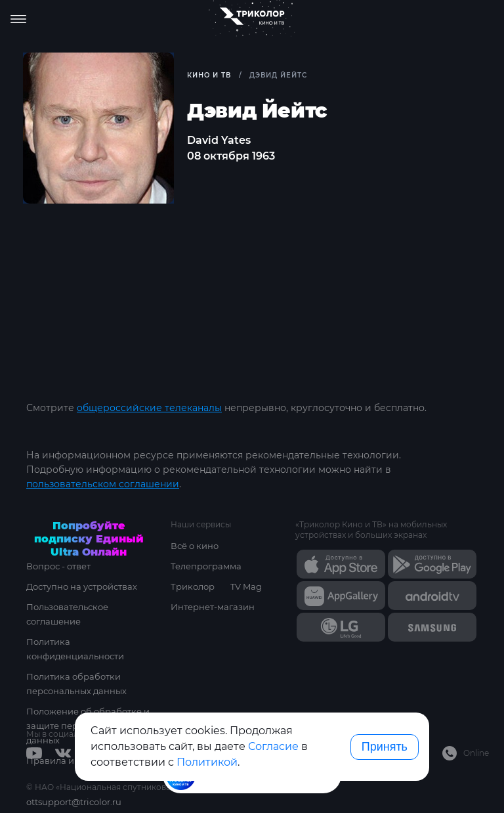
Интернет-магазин (213, 607)
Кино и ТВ (209, 75)
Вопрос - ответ (58, 566)
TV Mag (246, 586)
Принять (385, 747)
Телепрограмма (206, 566)
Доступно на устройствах (82, 586)
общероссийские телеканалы (149, 408)
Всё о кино (195, 546)
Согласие (273, 746)
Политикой (207, 762)
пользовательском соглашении (103, 484)
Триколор (193, 586)
